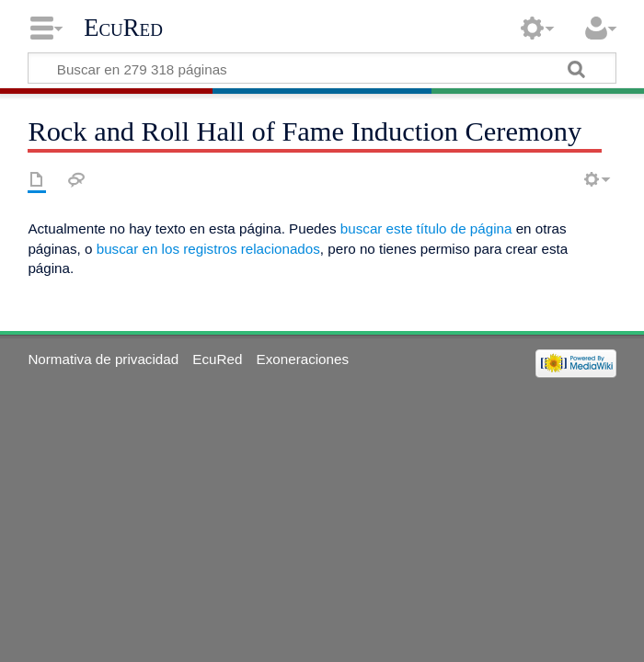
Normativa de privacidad (103, 359)
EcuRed (123, 28)
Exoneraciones (303, 359)
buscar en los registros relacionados (208, 249)
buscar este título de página (426, 228)
